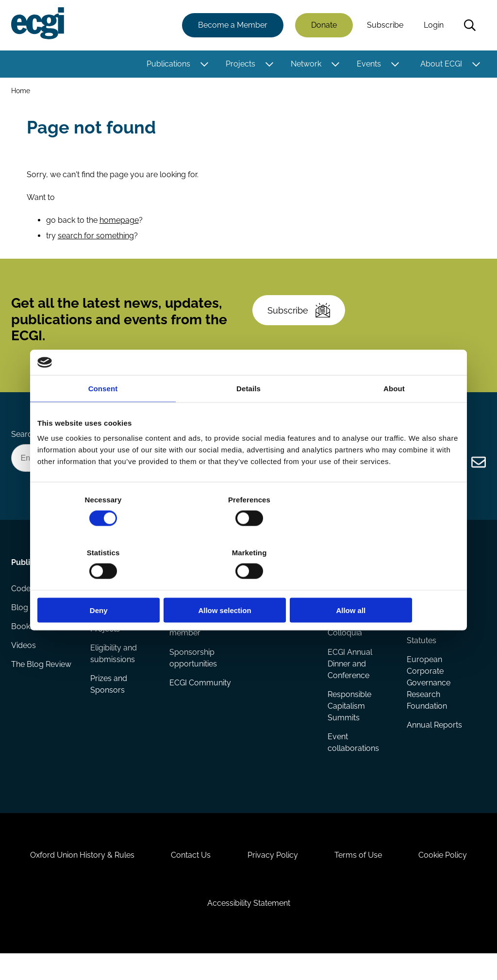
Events (368, 64)
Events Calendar (357, 605)
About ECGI (441, 64)
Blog (20, 624)
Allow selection (248, 584)
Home (21, 91)
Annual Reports (434, 741)
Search (469, 26)
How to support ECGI (198, 611)
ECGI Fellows (272, 605)
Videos (24, 663)
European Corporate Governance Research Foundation (428, 698)
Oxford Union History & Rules (78, 877)
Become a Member (232, 25)
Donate (323, 25)
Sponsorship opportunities (193, 673)
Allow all (390, 584)
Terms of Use (361, 877)
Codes (23, 605)
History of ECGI (433, 605)
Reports (105, 624)
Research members (266, 630)
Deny (107, 584)
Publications (168, 64)
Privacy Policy (273, 877)
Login (433, 25)
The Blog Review (42, 683)
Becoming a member (191, 642)
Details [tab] (248, 415)
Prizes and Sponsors (109, 700)
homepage (120, 225)
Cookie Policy (447, 877)
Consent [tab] (103, 415)
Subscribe (385, 25)
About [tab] (394, 415)
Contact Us (189, 877)
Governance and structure (436, 630)
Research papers (121, 605)
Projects (240, 64)
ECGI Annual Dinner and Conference (350, 679)
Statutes (421, 656)
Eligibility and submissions (114, 669)
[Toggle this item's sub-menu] (204, 65)
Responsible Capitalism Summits (349, 722)
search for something (96, 241)
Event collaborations (353, 758)
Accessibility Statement (249, 927)
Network (306, 64)
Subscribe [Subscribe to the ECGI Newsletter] (300, 319)
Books (23, 644)
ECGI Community (200, 698)
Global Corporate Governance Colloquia (359, 636)
